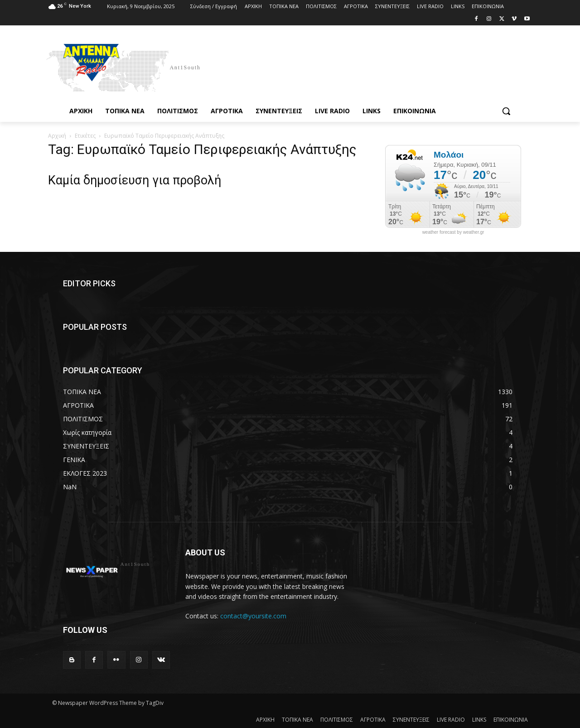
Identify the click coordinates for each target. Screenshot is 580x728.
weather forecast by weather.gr (453, 232)
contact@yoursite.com (253, 616)
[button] (506, 111)
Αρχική (57, 136)
